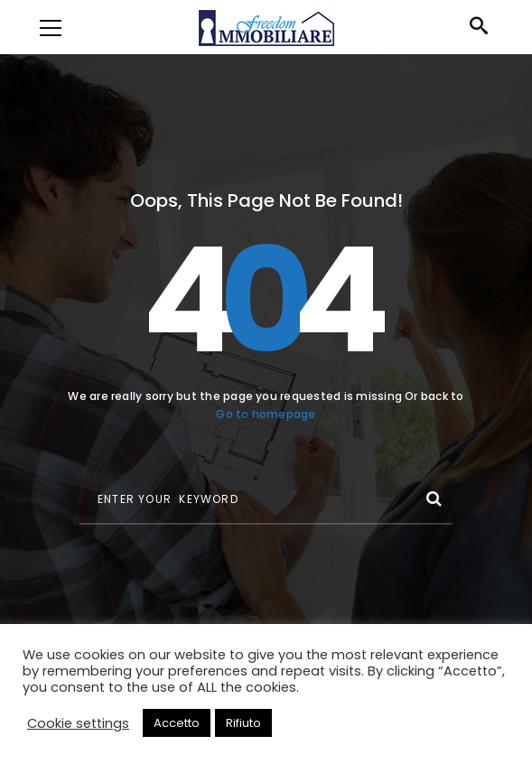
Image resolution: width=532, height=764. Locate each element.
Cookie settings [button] (78, 723)
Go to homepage (266, 414)
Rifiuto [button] (243, 723)
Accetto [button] (177, 723)
